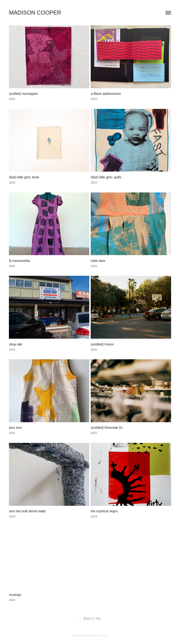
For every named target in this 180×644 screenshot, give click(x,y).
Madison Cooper (35, 13)
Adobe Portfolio (98, 636)
